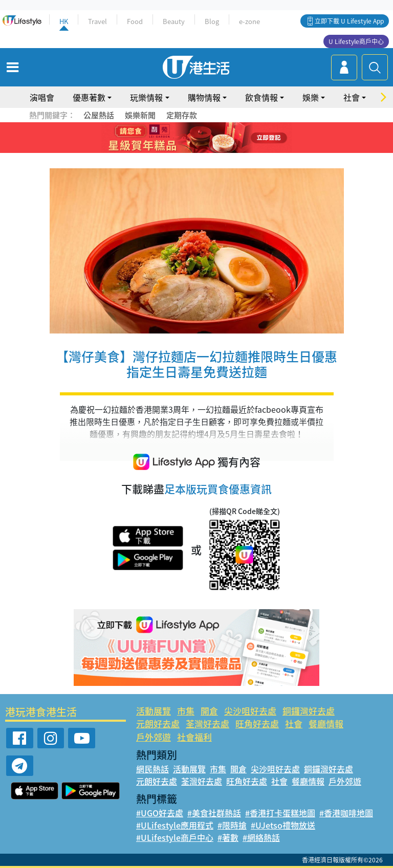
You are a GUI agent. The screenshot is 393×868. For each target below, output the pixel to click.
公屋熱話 (99, 115)
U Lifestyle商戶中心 (356, 41)
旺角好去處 (257, 724)
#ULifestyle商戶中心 (175, 837)
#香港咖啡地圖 (346, 813)
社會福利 (194, 737)
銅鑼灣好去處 (309, 711)
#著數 (228, 837)
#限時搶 (232, 825)
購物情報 (204, 97)
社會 (352, 97)
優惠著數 (89, 97)
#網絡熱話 (261, 837)
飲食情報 (261, 97)
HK (64, 21)
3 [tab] (194, 138)
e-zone (249, 21)
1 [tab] (173, 138)
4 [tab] (204, 138)
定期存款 (182, 115)
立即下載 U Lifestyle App (349, 21)
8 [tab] (199, 150)
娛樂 (311, 97)
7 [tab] (189, 150)
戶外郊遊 (154, 737)
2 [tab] (184, 138)
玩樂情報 (146, 97)
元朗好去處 (158, 724)
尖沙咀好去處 (250, 711)
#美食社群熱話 (214, 813)
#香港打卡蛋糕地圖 (280, 813)
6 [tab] (225, 138)
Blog (212, 21)
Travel (97, 21)
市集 (186, 711)
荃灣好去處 (208, 724)
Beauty (174, 21)
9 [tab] (209, 150)
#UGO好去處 (160, 813)
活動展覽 (154, 711)
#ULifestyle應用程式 (175, 825)
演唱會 (42, 97)
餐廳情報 (326, 724)
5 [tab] (214, 138)
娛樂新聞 (140, 115)
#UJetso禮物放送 (283, 825)
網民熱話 (152, 769)
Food (135, 21)
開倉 (209, 711)
